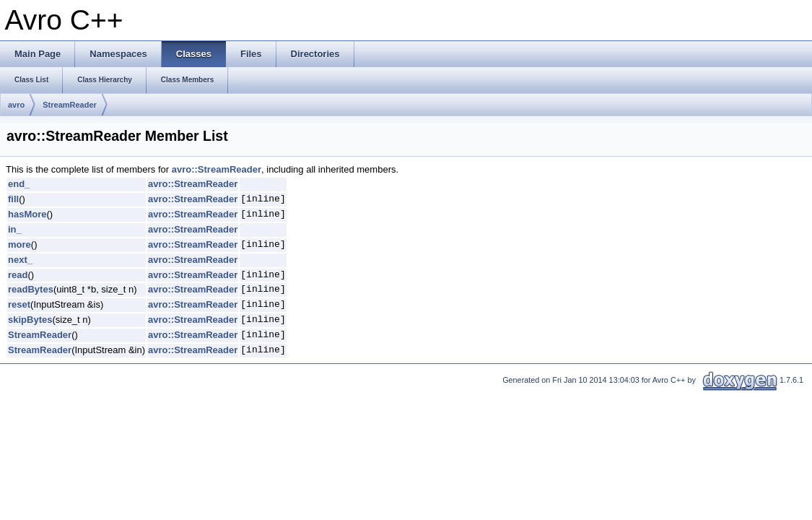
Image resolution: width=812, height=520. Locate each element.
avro (16, 105)
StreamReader (70, 105)
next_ (20, 260)
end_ (19, 184)
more (19, 244)
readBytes (31, 289)
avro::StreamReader (217, 169)
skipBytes (30, 320)
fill (13, 199)
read (18, 275)
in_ (15, 229)
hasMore (27, 214)
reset (19, 304)
